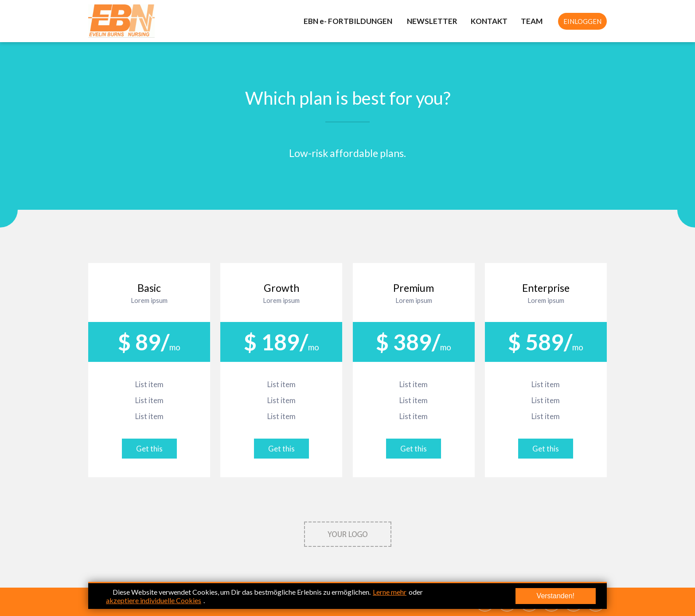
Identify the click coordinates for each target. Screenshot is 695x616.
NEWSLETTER (432, 21)
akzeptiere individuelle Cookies (154, 600)
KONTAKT (489, 21)
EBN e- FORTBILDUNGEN (349, 21)
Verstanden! (556, 596)
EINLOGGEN (582, 21)
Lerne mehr (390, 592)
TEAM (532, 21)
